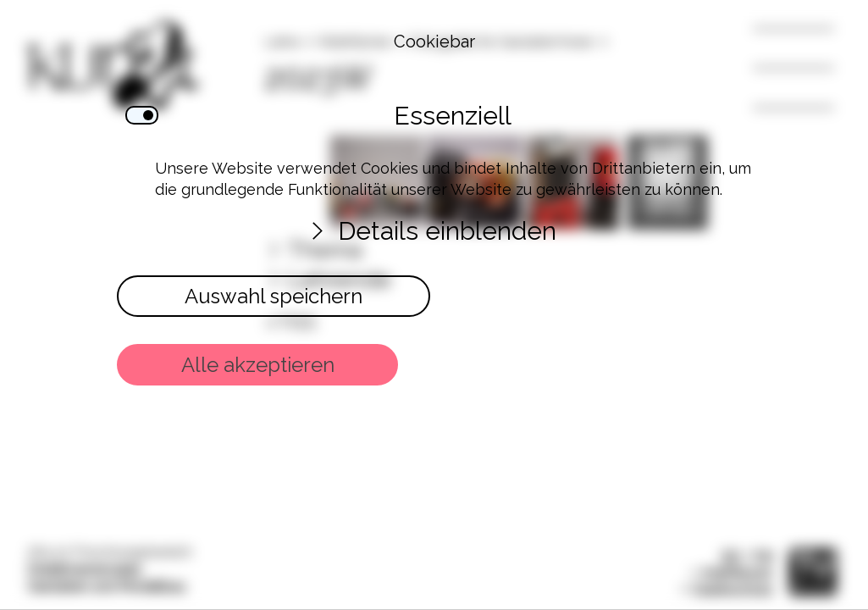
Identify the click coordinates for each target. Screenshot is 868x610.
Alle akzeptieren (257, 365)
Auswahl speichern (273, 296)
